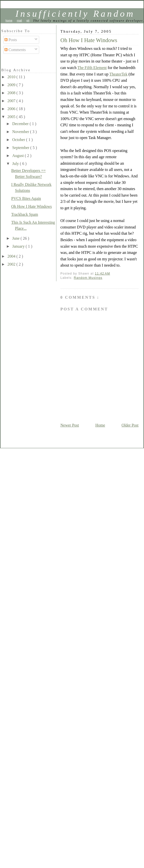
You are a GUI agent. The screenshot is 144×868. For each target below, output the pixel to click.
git (28, 20)
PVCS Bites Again (26, 198)
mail (19, 20)
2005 (12, 117)
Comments (15, 50)
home (9, 20)
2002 (12, 264)
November (21, 132)
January (19, 246)
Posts (11, 40)
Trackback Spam (25, 214)
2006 (12, 109)
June (16, 238)
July (16, 164)
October (19, 140)
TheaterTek (118, 74)
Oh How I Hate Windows (89, 40)
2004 (12, 256)
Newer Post (70, 425)
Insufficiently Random (75, 14)
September (21, 148)
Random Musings (88, 278)
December (21, 124)
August (18, 156)
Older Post (130, 425)
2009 (12, 85)
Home (100, 425)
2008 (12, 93)
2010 (12, 77)
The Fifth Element (92, 68)
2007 (12, 101)
